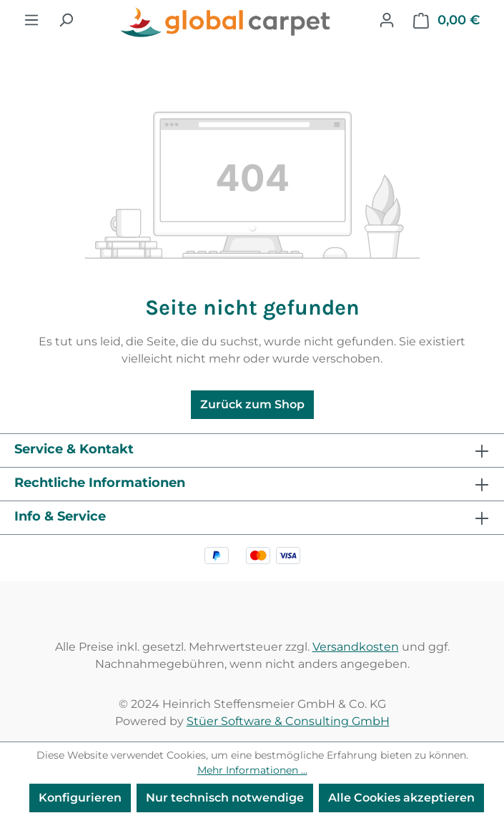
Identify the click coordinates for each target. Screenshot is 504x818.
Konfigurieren (80, 798)
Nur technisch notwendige (225, 798)
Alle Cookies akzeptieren (401, 798)
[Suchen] (66, 20)
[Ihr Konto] (387, 20)
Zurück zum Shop (252, 404)
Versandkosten (356, 647)
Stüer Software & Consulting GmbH (288, 721)
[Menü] (31, 20)
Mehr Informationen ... (252, 770)
